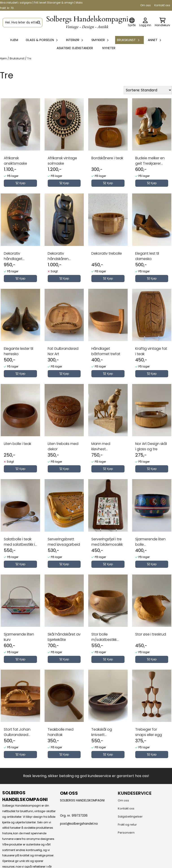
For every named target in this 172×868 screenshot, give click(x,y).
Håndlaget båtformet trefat (106, 351)
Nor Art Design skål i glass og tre (151, 446)
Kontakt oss (162, 5)
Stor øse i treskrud (151, 634)
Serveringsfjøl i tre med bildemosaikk (107, 542)
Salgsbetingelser (130, 817)
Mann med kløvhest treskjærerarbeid (106, 447)
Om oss (145, 5)
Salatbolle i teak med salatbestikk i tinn (19, 542)
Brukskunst (17, 58)
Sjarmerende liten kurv (19, 637)
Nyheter (109, 48)
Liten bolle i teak (17, 444)
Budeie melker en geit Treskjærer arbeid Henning (150, 161)
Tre (29, 58)
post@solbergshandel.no (79, 824)
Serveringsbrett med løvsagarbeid (64, 542)
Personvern (126, 833)
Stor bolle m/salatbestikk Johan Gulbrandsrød (104, 637)
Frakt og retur (127, 825)
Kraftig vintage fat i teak (151, 351)
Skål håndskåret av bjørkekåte (64, 637)
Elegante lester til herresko (18, 351)
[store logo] (87, 22)
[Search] (39, 23)
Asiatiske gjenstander (75, 48)
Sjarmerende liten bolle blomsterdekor (150, 542)
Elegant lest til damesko (147, 256)
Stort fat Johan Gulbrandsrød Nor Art (17, 732)
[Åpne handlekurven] (162, 23)
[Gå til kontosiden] (145, 23)
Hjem (4, 58)
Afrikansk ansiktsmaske (15, 161)
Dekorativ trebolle (107, 253)
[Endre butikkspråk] (132, 23)
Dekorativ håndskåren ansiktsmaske (59, 256)
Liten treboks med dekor (63, 446)
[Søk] (23, 23)
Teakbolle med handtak (61, 732)
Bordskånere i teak (107, 158)
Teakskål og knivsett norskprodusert (105, 732)
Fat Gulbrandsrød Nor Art (63, 351)
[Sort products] (148, 90)
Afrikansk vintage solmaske (62, 161)
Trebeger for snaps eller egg (149, 732)
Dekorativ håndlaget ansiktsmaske (15, 256)
